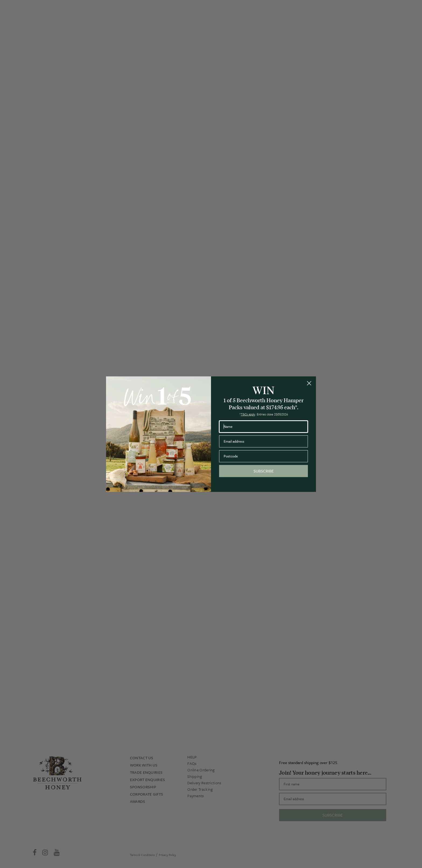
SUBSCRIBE (264, 471)
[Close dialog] (309, 383)
